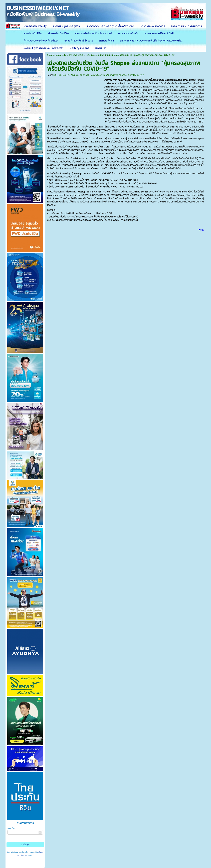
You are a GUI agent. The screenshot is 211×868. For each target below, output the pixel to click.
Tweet (200, 230)
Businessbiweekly (57, 55)
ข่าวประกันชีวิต (76, 55)
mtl (55, 75)
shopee (123, 75)
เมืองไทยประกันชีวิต (68, 75)
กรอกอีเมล (12, 828)
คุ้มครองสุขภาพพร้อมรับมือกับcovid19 (99, 75)
